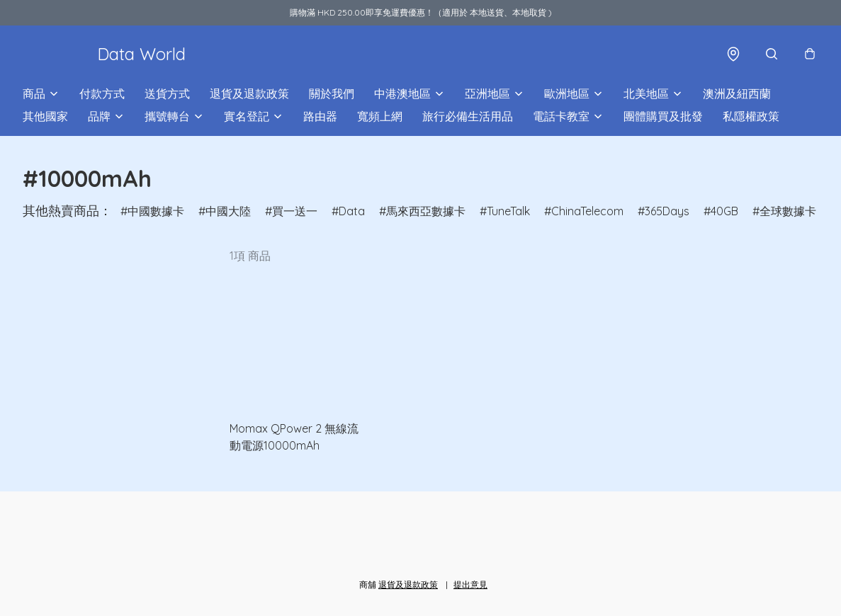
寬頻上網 (380, 116)
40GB (724, 211)
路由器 (320, 116)
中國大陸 (228, 211)
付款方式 (102, 93)
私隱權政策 (751, 116)
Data (352, 211)
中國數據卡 (156, 211)
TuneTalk (508, 211)
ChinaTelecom (587, 211)
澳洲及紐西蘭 (737, 93)
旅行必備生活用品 (468, 116)
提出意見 (470, 584)
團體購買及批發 (663, 116)
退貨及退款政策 (249, 93)
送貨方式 (167, 93)
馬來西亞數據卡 (426, 211)
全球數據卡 (788, 211)
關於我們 (332, 93)
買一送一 (295, 211)
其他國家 (45, 116)
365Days (667, 211)
